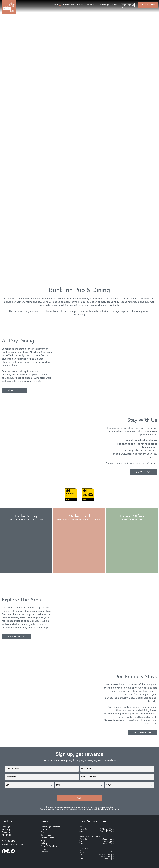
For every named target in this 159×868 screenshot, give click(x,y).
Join (79, 798)
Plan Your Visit (17, 637)
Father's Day (27, 517)
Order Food (79, 517)
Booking (45, 832)
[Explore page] (91, 5)
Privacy (44, 849)
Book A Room (144, 472)
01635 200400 (9, 841)
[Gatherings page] (103, 5)
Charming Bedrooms (50, 827)
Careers (44, 830)
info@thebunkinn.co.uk (12, 844)
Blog (43, 841)
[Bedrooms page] (69, 5)
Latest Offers (132, 517)
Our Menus (46, 835)
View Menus (14, 390)
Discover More (132, 520)
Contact (44, 852)
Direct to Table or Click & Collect (79, 520)
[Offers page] (80, 5)
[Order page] (115, 5)
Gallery (44, 844)
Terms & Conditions (50, 846)
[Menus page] (56, 5)
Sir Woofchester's (114, 721)
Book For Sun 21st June (27, 520)
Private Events (47, 838)
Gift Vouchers (148, 5)
